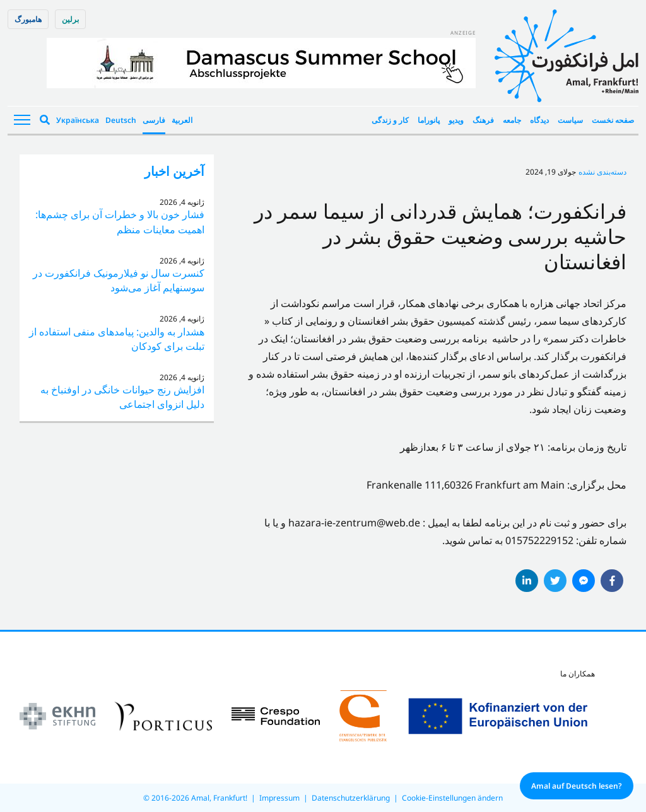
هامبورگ (28, 19)
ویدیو (456, 120)
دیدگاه (539, 120)
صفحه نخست (613, 120)
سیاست (570, 120)
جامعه (512, 120)
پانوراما (429, 120)
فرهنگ (483, 120)
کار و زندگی (390, 120)
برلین (70, 19)
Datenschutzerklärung (351, 798)
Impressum (279, 798)
